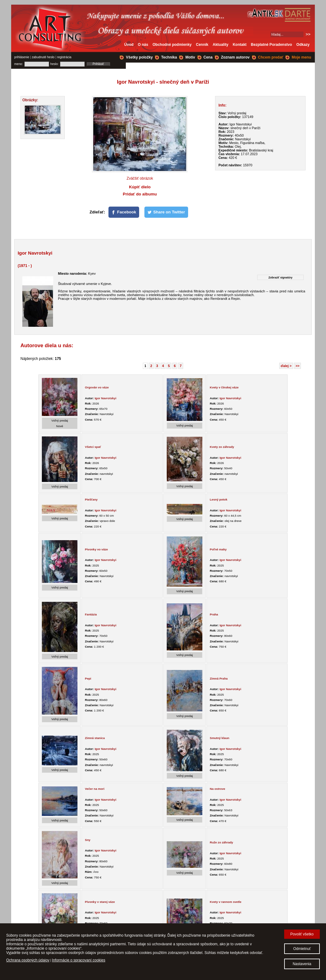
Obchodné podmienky (172, 45)
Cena (208, 57)
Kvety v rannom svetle (226, 902)
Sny (88, 840)
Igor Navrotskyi (105, 398)
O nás (143, 45)
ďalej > (286, 366)
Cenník (202, 45)
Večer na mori (95, 789)
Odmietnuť (302, 949)
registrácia (64, 57)
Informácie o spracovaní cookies (79, 960)
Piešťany (91, 499)
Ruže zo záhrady (221, 842)
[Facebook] (124, 212)
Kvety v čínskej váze (224, 387)
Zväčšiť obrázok (140, 178)
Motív (190, 57)
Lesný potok (219, 499)
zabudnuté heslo (43, 57)
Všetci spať (93, 447)
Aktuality (220, 45)
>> (298, 366)
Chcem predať (271, 57)
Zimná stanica (95, 738)
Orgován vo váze (97, 387)
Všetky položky (139, 57)
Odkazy (303, 45)
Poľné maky (218, 549)
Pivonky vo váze (96, 549)
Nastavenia (302, 964)
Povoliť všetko (302, 934)
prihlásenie (22, 57)
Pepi (88, 678)
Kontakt (240, 45)
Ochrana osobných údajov (28, 960)
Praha (214, 614)
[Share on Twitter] (166, 212)
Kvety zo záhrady (222, 447)
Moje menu (301, 57)
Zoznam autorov (235, 57)
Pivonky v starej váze (100, 902)
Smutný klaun (220, 738)
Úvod (129, 45)
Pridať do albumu (140, 194)
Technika (169, 57)
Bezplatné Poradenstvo (272, 45)
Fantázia (91, 614)
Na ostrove (218, 789)
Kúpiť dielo (140, 187)
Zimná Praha (219, 678)
